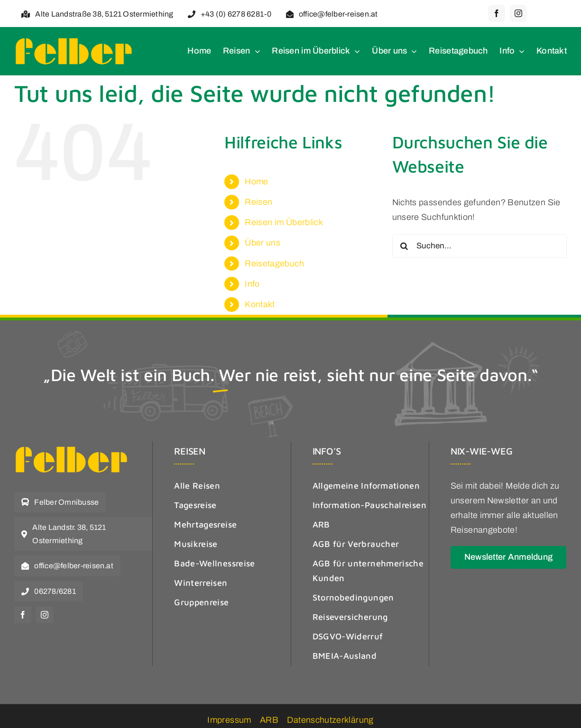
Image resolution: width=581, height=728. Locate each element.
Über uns (263, 243)
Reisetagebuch (274, 264)
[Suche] (404, 246)
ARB (269, 720)
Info (252, 284)
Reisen (258, 202)
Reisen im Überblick (284, 222)
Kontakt (260, 304)
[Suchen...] (480, 246)
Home (256, 182)
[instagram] (518, 13)
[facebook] (497, 13)
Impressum (229, 720)
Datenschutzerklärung (330, 720)
